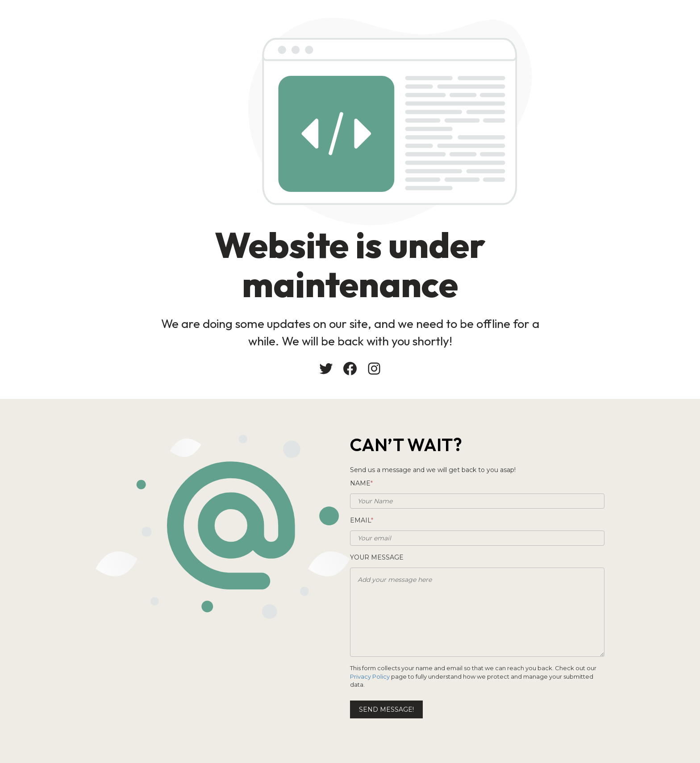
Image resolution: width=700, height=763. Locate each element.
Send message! (386, 709)
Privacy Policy (370, 676)
